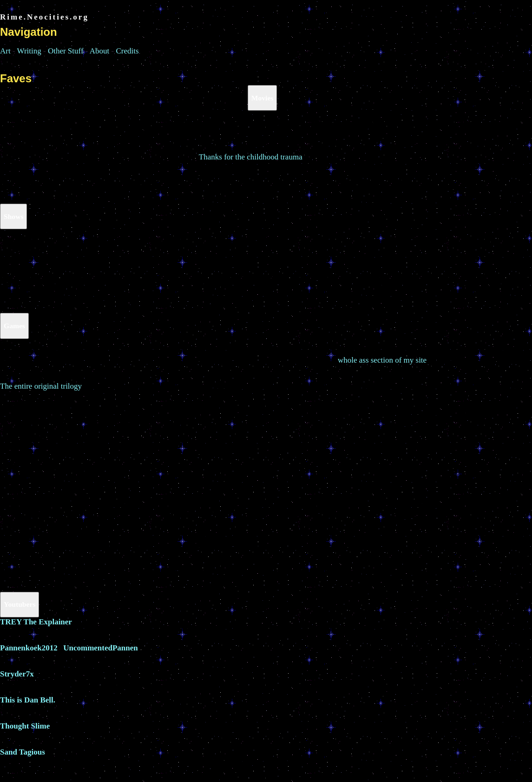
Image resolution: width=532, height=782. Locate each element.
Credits (127, 51)
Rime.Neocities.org (44, 17)
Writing (29, 51)
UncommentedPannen (101, 648)
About (100, 51)
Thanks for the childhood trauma (251, 157)
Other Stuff (66, 51)
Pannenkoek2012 (29, 648)
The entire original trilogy (41, 386)
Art (5, 51)
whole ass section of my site (382, 360)
